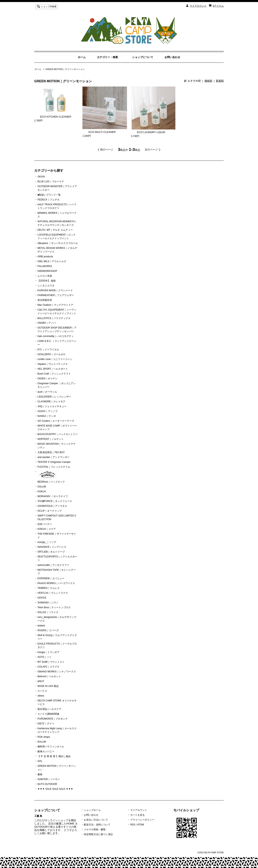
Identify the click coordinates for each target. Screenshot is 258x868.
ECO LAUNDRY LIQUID (148, 132)
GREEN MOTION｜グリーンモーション (65, 69)
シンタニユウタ (46, 286)
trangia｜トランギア (48, 652)
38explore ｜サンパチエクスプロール (58, 243)
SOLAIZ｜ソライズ (48, 612)
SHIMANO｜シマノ (48, 603)
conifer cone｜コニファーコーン (55, 359)
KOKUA (42, 491)
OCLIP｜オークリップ (50, 511)
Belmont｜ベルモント (49, 676)
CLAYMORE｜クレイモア (51, 402)
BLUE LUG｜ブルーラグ (51, 182)
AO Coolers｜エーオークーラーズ (56, 421)
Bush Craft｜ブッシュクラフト (54, 374)
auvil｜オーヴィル (47, 392)
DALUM (42, 487)
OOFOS (42, 598)
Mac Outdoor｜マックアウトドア (55, 305)
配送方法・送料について (97, 825)
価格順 (208, 81)
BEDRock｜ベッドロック (51, 477)
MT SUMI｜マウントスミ (51, 662)
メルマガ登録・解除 (95, 829)
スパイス (42, 691)
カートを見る (137, 815)
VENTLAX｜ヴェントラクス (53, 593)
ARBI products (45, 257)
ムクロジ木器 (45, 276)
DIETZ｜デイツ (46, 724)
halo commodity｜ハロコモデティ (56, 336)
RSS (133, 825)
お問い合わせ (172, 57)
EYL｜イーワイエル (48, 349)
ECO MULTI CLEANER (99, 132)
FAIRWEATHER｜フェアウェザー (56, 295)
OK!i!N (41, 177)
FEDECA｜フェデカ (48, 200)
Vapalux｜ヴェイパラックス (53, 364)
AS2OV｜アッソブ (48, 411)
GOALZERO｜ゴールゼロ (51, 354)
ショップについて (143, 57)
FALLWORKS (45, 266)
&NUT (41, 681)
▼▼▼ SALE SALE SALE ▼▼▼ (55, 789)
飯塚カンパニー (46, 751)
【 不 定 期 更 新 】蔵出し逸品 (54, 756)
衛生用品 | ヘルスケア (49, 709)
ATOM (140, 825)
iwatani (41, 626)
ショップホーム (92, 810)
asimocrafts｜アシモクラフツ (53, 565)
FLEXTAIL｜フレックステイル (54, 467)
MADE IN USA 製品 (48, 686)
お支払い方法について (96, 820)
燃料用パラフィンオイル (51, 747)
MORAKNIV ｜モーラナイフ (53, 496)
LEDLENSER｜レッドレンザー (54, 397)
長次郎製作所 (45, 300)
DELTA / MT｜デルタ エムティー (55, 230)
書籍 (40, 774)
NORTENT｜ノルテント (51, 439)
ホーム (82, 57)
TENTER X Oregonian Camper (54, 462)
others (41, 696)
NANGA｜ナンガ (47, 416)
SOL (40, 761)
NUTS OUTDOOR (47, 784)
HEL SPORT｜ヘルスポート (53, 369)
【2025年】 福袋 (47, 281)
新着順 (220, 81)
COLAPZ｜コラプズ (48, 667)
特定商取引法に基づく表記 (98, 834)
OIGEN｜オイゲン (47, 379)
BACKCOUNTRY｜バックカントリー (58, 434)
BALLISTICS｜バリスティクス (54, 318)
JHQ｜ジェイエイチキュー (52, 406)
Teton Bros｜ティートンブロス (54, 607)
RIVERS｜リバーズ (48, 630)
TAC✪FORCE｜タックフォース (55, 501)
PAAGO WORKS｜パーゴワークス (56, 583)
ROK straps (44, 737)
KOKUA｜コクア (47, 529)
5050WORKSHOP (47, 271)
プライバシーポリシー (142, 820)
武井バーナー (45, 524)
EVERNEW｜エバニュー (51, 578)
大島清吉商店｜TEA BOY (51, 452)
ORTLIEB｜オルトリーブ (51, 552)
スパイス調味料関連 (48, 714)
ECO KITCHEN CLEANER (53, 117)
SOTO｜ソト (45, 657)
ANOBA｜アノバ (47, 323)
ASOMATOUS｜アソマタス (52, 506)
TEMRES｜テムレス (49, 588)
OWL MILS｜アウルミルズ (52, 261)
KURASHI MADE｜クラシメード (55, 290)
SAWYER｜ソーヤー (49, 779)
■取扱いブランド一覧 (49, 195)
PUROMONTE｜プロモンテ (53, 719)
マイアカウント (198, 6)
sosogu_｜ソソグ (47, 542)
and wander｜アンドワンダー (54, 457)
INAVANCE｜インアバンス (52, 547)
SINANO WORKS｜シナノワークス (57, 672)
